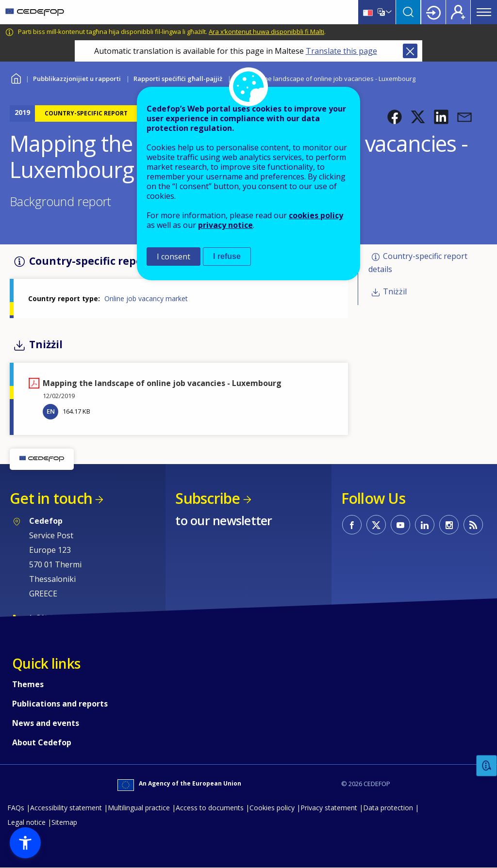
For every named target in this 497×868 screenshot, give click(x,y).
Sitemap (64, 822)
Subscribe (207, 498)
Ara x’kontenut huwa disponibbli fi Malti (266, 32)
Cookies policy (272, 808)
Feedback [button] (487, 766)
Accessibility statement (66, 808)
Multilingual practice (139, 808)
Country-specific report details (418, 263)
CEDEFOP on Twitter (376, 525)
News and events (46, 723)
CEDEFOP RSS (473, 525)
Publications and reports (60, 704)
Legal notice (26, 822)
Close (410, 51)
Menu (484, 12)
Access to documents (210, 808)
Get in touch (51, 498)
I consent (174, 257)
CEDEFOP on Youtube (400, 525)
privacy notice (225, 225)
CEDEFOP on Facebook (352, 525)
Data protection (388, 808)
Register (458, 12)
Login (433, 12)
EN (51, 411)
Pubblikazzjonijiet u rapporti (77, 79)
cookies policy (316, 215)
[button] (395, 117)
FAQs (16, 808)
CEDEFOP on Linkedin (425, 525)
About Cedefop (42, 742)
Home (16, 77)
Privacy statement (329, 808)
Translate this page (341, 51)
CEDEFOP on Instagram (449, 525)
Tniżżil (395, 291)
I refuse (227, 256)
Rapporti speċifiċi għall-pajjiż (178, 79)
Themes (28, 684)
